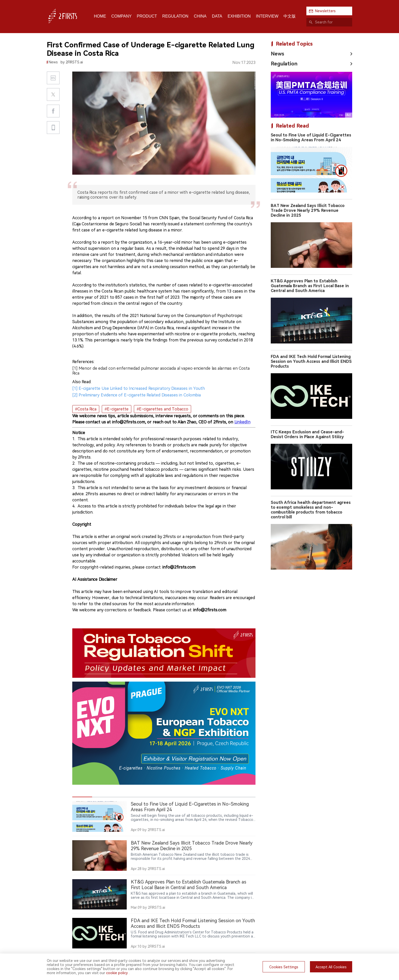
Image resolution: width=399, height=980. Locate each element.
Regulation (284, 64)
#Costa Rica (86, 409)
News (277, 54)
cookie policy (117, 973)
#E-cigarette (117, 409)
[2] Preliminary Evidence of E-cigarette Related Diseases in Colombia (137, 395)
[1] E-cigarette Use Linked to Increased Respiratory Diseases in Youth (139, 388)
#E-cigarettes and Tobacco (162, 409)
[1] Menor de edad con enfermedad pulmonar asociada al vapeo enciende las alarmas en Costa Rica (161, 371)
